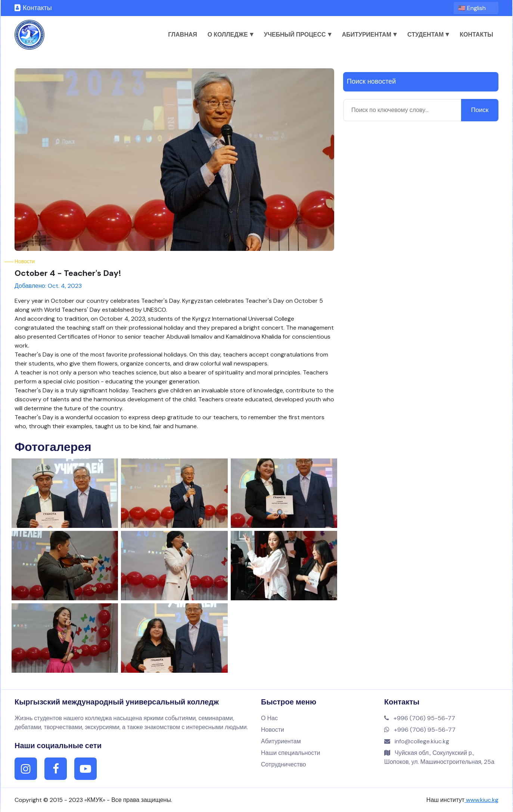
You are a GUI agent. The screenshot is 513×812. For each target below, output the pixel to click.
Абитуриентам (369, 35)
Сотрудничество (284, 764)
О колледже (231, 35)
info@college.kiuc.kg (417, 741)
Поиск (480, 110)
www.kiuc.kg (481, 800)
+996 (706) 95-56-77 (420, 718)
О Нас (269, 718)
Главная (183, 35)
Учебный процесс (298, 35)
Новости (273, 730)
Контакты (33, 8)
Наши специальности (290, 753)
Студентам (428, 35)
